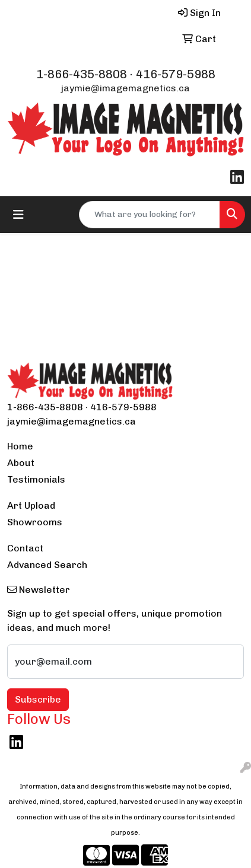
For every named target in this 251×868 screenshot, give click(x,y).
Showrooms (35, 522)
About (21, 463)
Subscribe (38, 699)
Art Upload (31, 505)
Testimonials (36, 479)
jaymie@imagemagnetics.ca (125, 88)
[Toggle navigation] (18, 215)
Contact (25, 548)
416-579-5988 (176, 74)
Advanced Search (47, 565)
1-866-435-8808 (82, 74)
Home (20, 446)
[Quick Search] (150, 215)
